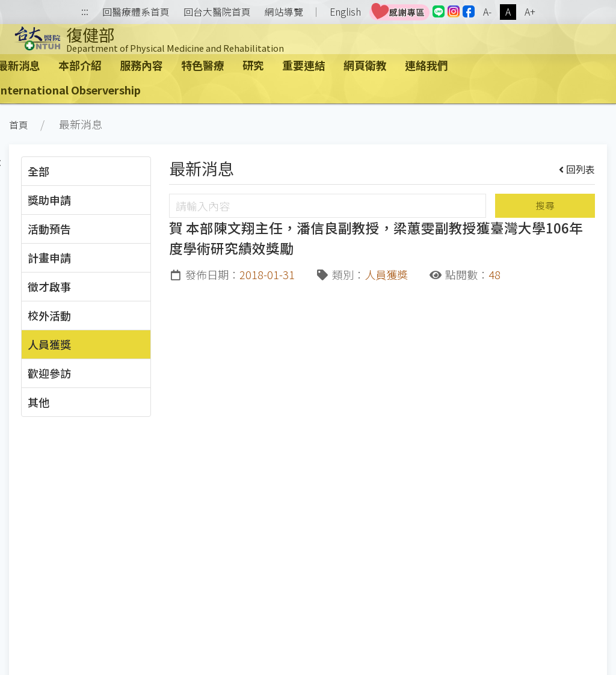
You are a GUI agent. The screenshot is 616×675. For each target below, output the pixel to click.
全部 (38, 171)
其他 (38, 402)
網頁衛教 (365, 65)
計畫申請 (49, 257)
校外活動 (49, 315)
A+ (530, 12)
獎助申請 (49, 200)
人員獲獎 (49, 344)
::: (85, 12)
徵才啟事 (49, 286)
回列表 (577, 169)
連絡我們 (427, 65)
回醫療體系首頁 (136, 12)
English (345, 12)
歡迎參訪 (49, 373)
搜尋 (545, 205)
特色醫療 (203, 65)
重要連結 (304, 65)
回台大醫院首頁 (217, 12)
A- (487, 12)
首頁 (19, 125)
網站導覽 (284, 12)
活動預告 (49, 229)
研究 (253, 65)
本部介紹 (80, 65)
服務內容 (141, 65)
